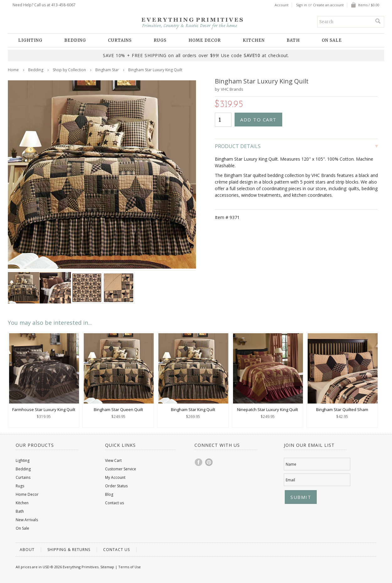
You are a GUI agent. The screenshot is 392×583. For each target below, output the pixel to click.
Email (290, 480)
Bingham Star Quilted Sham (342, 409)
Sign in (302, 5)
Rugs (160, 40)
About (27, 550)
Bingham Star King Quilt (193, 409)
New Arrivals (27, 520)
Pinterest (209, 462)
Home (13, 70)
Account (282, 5)
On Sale (332, 40)
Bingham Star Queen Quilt (118, 409)
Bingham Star (107, 70)
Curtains (120, 40)
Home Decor (205, 40)
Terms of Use (130, 567)
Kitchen (254, 40)
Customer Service (121, 469)
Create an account (328, 5)
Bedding (75, 40)
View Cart (113, 460)
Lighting (30, 40)
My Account (115, 477)
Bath (293, 40)
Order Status (116, 486)
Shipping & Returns (69, 550)
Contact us (114, 503)
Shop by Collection (69, 70)
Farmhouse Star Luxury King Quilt (44, 409)
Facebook (199, 462)
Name (291, 464)
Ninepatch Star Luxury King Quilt (268, 409)
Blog (109, 494)
